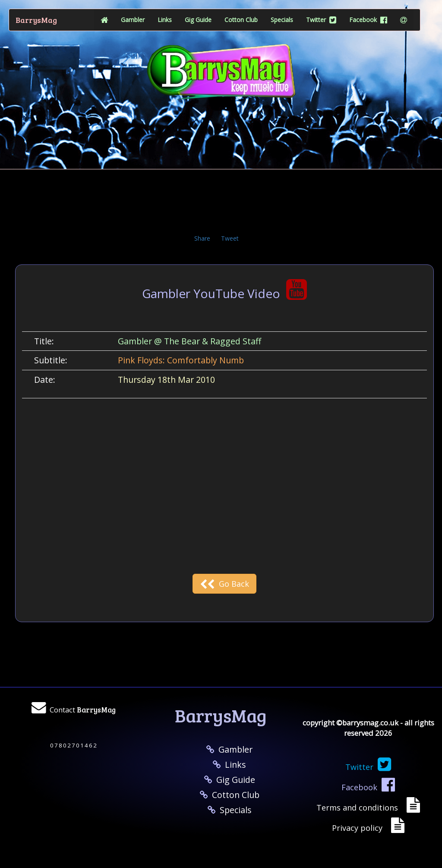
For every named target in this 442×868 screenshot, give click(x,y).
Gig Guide (198, 20)
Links (165, 20)
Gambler (133, 20)
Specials (282, 20)
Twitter (321, 20)
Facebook (368, 20)
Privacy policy (359, 828)
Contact (83, 710)
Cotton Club (241, 20)
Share (202, 238)
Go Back (224, 584)
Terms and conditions (359, 808)
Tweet (230, 238)
